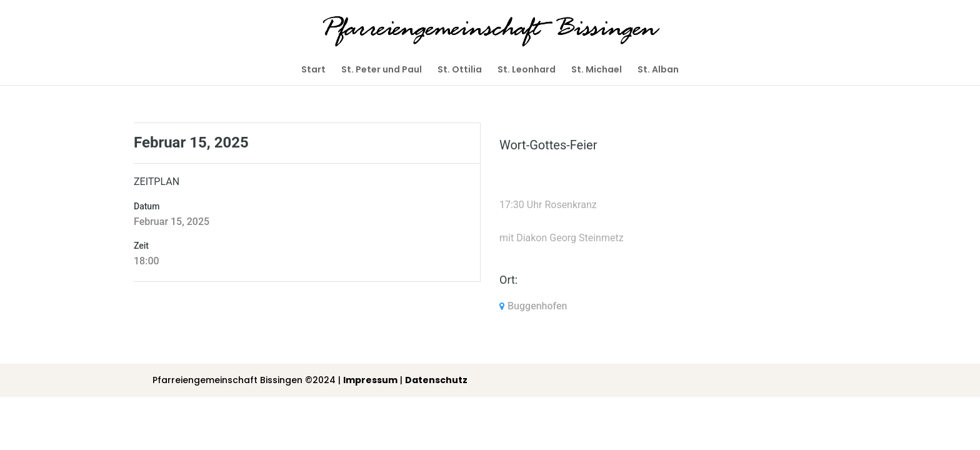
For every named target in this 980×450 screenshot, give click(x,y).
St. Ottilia (460, 70)
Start (313, 70)
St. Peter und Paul (382, 70)
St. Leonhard (527, 70)
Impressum (370, 380)
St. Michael (597, 70)
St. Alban (658, 70)
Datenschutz (436, 380)
